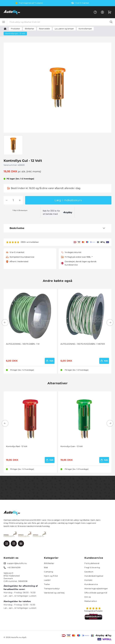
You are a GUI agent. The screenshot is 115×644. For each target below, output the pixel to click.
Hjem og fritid (51, 576)
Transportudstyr (52, 588)
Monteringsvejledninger (96, 588)
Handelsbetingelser (94, 576)
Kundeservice (91, 584)
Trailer (47, 584)
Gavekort (89, 572)
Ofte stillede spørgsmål (96, 593)
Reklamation (91, 601)
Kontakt (88, 580)
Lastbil (47, 580)
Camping (49, 572)
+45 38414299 (14, 567)
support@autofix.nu (17, 563)
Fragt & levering (92, 567)
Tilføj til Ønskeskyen (20, 210)
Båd (46, 567)
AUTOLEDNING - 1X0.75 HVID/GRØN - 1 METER (83, 344)
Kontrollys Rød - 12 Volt (17, 446)
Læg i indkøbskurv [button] (68, 200)
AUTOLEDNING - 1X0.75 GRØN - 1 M (23, 344)
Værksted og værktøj (54, 593)
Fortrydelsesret (92, 563)
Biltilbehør (49, 563)
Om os (88, 597)
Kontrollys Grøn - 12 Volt (72, 446)
